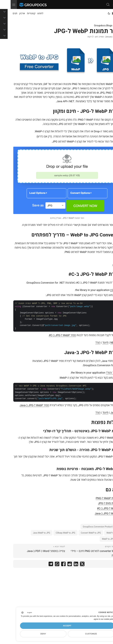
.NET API (105, 343)
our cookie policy (97, 619)
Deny (33, 634)
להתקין (104, 290)
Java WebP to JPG (31, 533)
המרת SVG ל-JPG (97, 503)
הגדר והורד (101, 373)
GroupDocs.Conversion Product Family (90, 527)
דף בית (107, 26)
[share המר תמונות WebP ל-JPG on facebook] (53, 565)
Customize (80, 634)
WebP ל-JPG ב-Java (96, 513)
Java (104, 264)
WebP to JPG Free (100, 539)
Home (106, 13)
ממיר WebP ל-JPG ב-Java (24, 405)
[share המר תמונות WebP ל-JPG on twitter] (72, 565)
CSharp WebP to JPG (55, 533)
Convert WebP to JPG (80, 533)
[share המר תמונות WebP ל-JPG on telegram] (40, 565)
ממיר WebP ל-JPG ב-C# (52, 335)
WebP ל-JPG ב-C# (97, 508)
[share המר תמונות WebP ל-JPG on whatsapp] (46, 565)
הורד (87, 343)
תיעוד (95, 343)
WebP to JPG (102, 533)
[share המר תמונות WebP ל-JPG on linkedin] (65, 565)
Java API (105, 413)
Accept (56, 626)
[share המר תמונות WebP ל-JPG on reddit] (59, 565)
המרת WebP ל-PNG (96, 498)
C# (106, 259)
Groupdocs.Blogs (93, 26)
